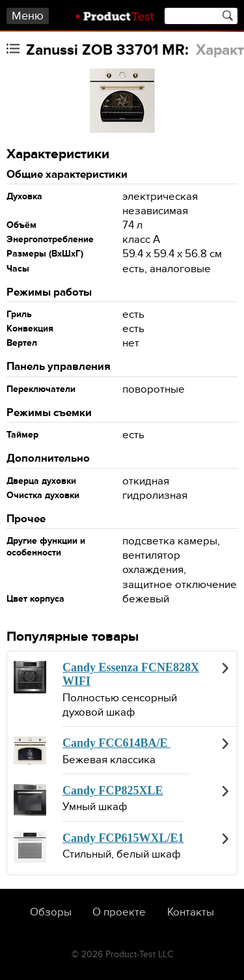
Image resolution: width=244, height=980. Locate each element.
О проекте (119, 912)
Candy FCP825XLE (113, 791)
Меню (28, 16)
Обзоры (51, 912)
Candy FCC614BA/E (116, 743)
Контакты (191, 912)
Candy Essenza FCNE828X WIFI (131, 675)
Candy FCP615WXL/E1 (123, 838)
